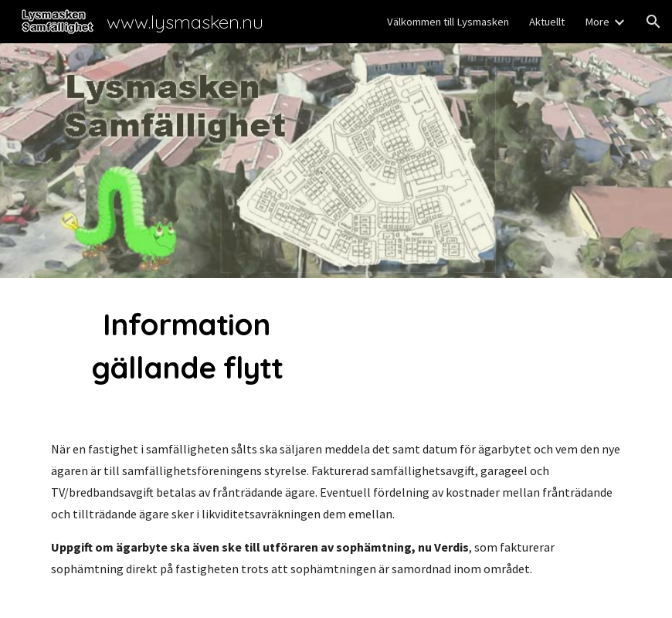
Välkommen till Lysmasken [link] (448, 22)
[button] (653, 22)
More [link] (597, 22)
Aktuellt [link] (547, 22)
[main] (187, 346)
